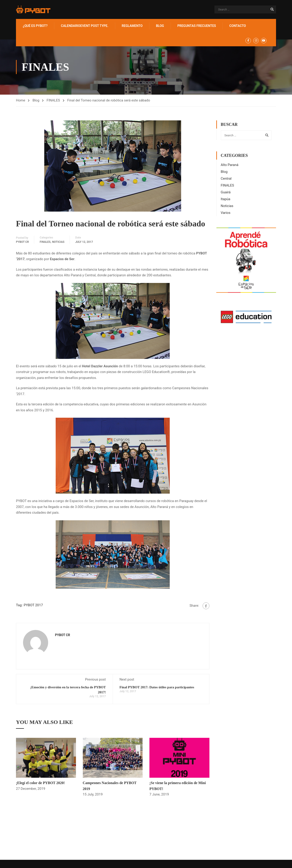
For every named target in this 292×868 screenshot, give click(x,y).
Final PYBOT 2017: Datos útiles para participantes (157, 687)
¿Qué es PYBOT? (35, 26)
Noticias (58, 242)
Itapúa (226, 199)
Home (21, 100)
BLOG (160, 26)
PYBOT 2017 (33, 605)
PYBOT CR (22, 242)
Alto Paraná (230, 165)
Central (226, 179)
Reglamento (132, 26)
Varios (226, 213)
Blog (36, 100)
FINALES (53, 100)
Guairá (226, 192)
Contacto (238, 26)
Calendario (85, 26)
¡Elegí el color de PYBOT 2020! (40, 783)
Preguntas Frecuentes (197, 26)
